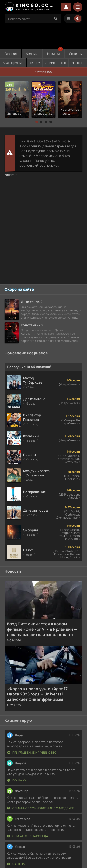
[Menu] (78, 7)
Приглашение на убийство (32, 752)
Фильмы (32, 54)
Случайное (44, 72)
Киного (10, 175)
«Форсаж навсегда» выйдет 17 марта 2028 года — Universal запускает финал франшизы (37, 694)
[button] (37, 122)
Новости (78, 63)
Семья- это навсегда (28, 836)
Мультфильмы (13, 63)
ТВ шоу (35, 63)
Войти (66, 7)
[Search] (56, 19)
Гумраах (17, 780)
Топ (63, 63)
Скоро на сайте (19, 289)
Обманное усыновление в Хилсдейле (41, 808)
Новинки (53, 54)
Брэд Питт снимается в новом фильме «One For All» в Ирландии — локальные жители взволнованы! (42, 629)
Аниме (50, 63)
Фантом (16, 864)
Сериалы (76, 54)
